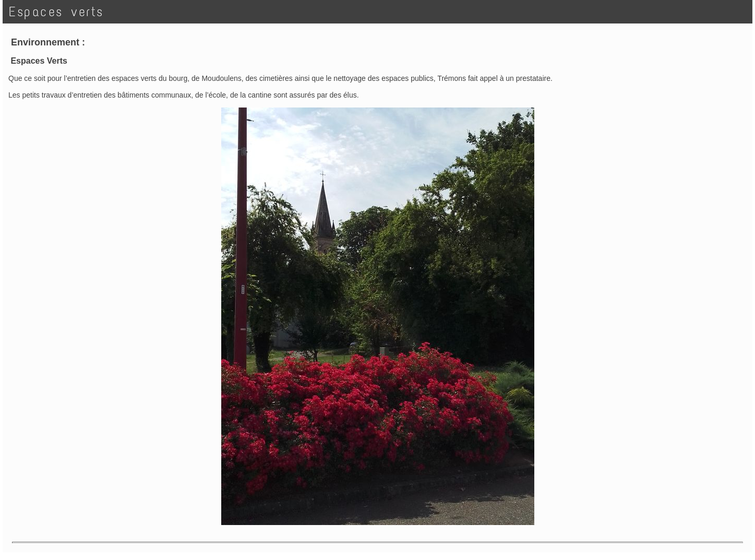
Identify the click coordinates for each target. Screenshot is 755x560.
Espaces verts (56, 12)
